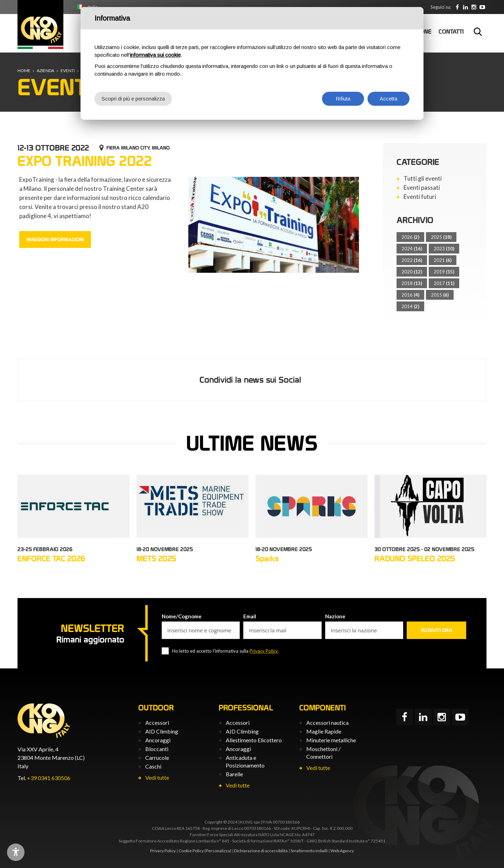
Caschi (153, 766)
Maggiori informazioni (55, 239)
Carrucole (157, 758)
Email (250, 616)
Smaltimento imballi (309, 851)
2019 (444, 272)
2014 (410, 306)
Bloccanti (157, 749)
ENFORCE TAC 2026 (51, 558)
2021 (443, 260)
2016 (410, 295)
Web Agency (342, 851)
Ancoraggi (158, 740)
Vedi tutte (157, 777)
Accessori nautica (327, 723)
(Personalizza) (218, 851)
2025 (441, 237)
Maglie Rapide (324, 731)
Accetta (388, 99)
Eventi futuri (420, 197)
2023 (444, 249)
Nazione (335, 616)
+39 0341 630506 (49, 778)
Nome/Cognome (182, 616)
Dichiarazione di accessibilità (261, 851)
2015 (440, 295)
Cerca (478, 32)
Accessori (157, 723)
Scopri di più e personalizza (133, 99)
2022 (412, 260)
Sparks (267, 558)
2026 (410, 237)
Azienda (45, 71)
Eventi (68, 71)
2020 (412, 272)
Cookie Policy (191, 851)
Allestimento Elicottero (254, 740)
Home (24, 71)
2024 (412, 249)
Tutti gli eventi (423, 179)
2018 (412, 283)
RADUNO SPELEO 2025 (415, 558)
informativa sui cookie (155, 55)
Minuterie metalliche (331, 740)
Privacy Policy (264, 651)
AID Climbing (162, 731)
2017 (444, 283)
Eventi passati (422, 188)
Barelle (234, 774)
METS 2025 (156, 558)
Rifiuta (343, 99)
